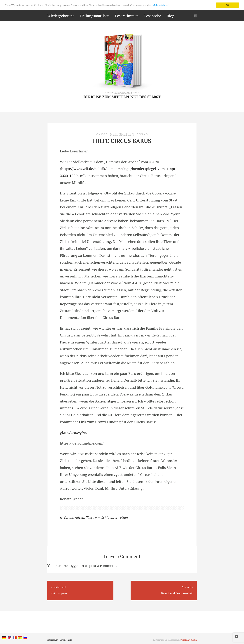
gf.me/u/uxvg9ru (74, 432)
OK (228, 5)
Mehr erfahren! (161, 5)
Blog (170, 16)
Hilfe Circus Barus (122, 141)
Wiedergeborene (61, 16)
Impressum (53, 640)
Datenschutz (66, 640)
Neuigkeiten (122, 134)
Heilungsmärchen (95, 16)
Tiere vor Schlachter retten (107, 517)
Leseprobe (153, 16)
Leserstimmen (127, 16)
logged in (76, 566)
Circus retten (74, 517)
